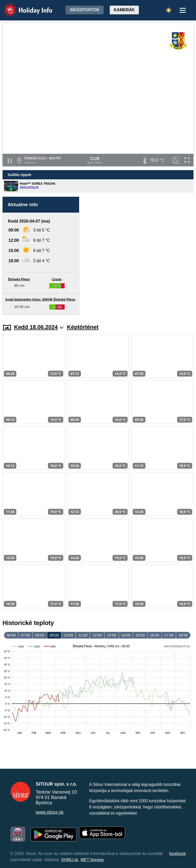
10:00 (68, 635)
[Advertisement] (139, 256)
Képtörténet (83, 327)
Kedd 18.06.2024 (39, 327)
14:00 (126, 635)
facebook (177, 854)
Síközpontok (85, 10)
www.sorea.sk (29, 187)
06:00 (11, 635)
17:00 (169, 635)
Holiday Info (23, 7)
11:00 (83, 635)
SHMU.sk (70, 860)
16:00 (155, 635)
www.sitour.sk (50, 812)
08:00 (40, 635)
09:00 (54, 635)
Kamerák (124, 10)
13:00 (112, 635)
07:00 (26, 635)
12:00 (97, 635)
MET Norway (92, 860)
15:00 (140, 635)
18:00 (183, 635)
